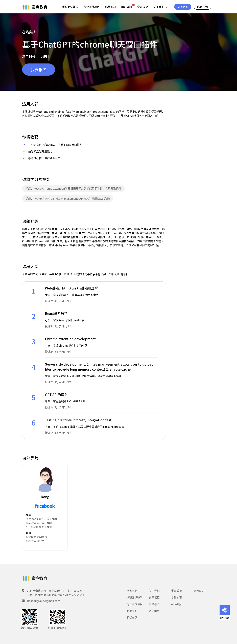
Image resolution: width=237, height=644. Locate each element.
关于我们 (161, 7)
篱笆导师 (154, 604)
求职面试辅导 (70, 7)
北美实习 (110, 7)
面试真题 (127, 7)
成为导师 (202, 7)
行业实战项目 (92, 7)
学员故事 (177, 597)
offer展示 (177, 604)
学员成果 (143, 7)
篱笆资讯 (199, 591)
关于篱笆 (154, 597)
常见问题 (154, 611)
